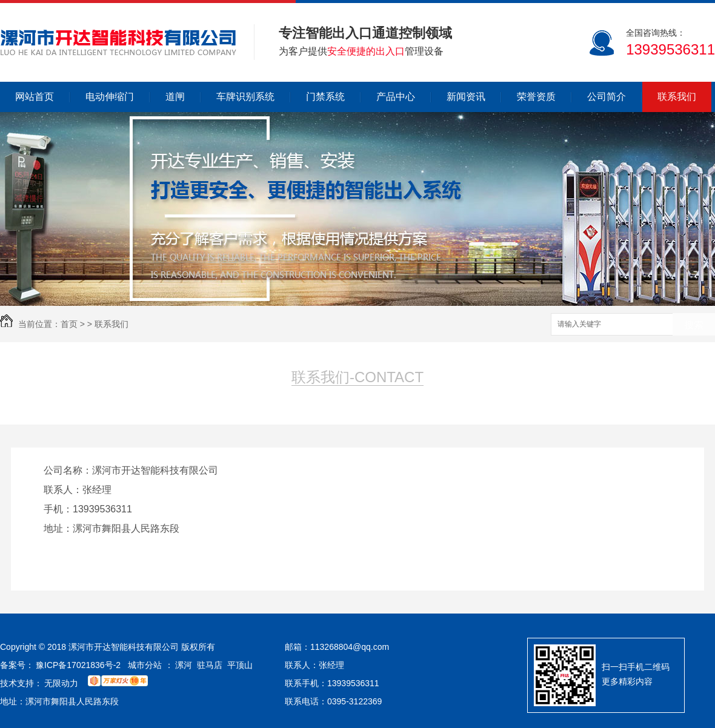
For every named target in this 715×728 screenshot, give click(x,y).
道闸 (175, 97)
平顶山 (240, 665)
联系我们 (677, 97)
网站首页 (35, 97)
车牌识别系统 (245, 97)
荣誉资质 (536, 97)
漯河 (184, 665)
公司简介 (607, 97)
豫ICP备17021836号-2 (78, 665)
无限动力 (61, 683)
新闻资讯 (466, 97)
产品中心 (396, 97)
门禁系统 (325, 97)
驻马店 (210, 665)
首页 (69, 324)
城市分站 (145, 665)
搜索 (694, 325)
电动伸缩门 (110, 97)
